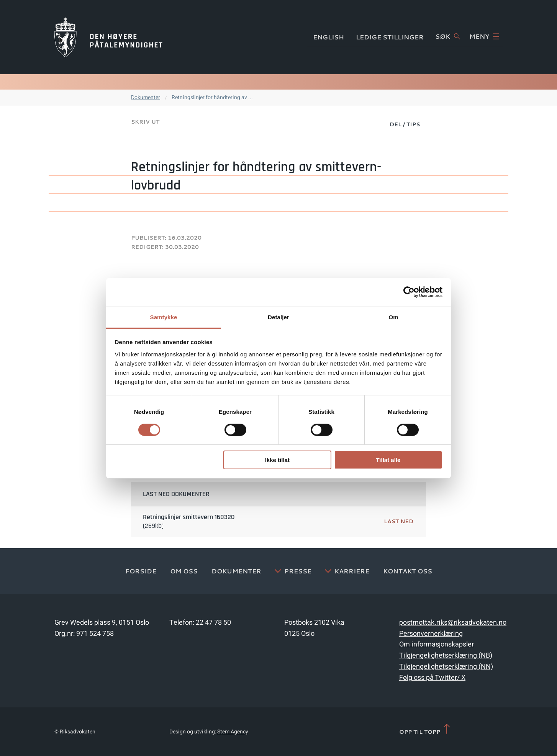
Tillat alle (388, 460)
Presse (298, 571)
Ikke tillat (277, 460)
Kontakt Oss (408, 571)
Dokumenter (146, 97)
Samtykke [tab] (164, 317)
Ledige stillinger (390, 37)
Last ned (399, 521)
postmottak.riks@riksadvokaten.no (453, 623)
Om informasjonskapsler (437, 644)
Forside (141, 571)
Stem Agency (233, 732)
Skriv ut (145, 122)
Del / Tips (405, 124)
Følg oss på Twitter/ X (432, 678)
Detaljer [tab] (278, 317)
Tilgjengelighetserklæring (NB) (446, 656)
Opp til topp (425, 729)
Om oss (184, 571)
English (328, 37)
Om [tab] (393, 317)
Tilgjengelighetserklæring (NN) (446, 667)
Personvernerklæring (431, 634)
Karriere (352, 571)
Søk (448, 36)
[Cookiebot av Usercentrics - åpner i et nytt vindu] (409, 292)
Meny (484, 36)
